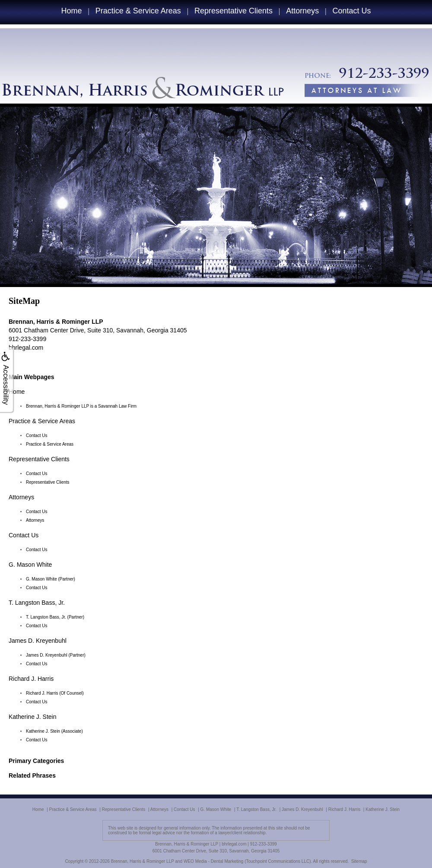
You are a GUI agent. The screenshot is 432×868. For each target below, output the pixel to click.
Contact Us (352, 11)
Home (71, 11)
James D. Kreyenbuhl (38, 641)
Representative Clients (233, 11)
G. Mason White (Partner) (51, 579)
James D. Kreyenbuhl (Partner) (56, 655)
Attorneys (302, 11)
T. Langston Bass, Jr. (37, 603)
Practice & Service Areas (138, 11)
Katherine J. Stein (33, 717)
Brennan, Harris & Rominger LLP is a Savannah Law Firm (81, 406)
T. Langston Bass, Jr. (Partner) (55, 617)
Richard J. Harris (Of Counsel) (55, 693)
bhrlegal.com (26, 348)
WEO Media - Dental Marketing (213, 861)
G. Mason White (30, 565)
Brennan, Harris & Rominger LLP (143, 861)
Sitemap (359, 861)
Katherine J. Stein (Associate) (54, 731)
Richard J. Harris (31, 679)
